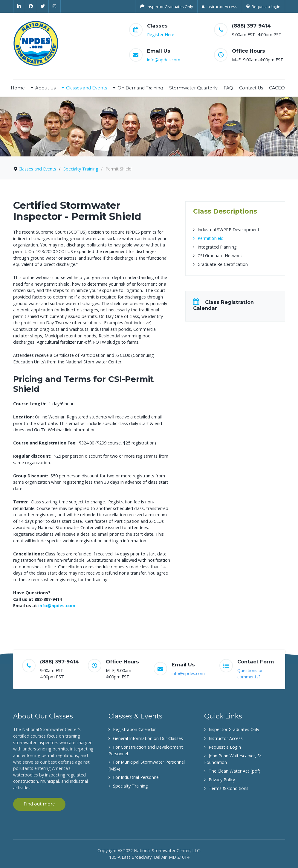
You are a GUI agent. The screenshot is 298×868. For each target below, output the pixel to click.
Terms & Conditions (229, 788)
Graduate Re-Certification (223, 264)
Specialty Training (130, 786)
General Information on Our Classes (148, 738)
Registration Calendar (134, 729)
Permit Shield (211, 238)
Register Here (161, 35)
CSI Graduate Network (220, 256)
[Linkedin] (19, 6)
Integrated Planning (217, 247)
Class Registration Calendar (223, 305)
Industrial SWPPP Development (229, 230)
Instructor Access (226, 738)
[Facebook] (31, 6)
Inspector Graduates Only (234, 729)
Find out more (39, 804)
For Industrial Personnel (136, 777)
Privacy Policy (222, 780)
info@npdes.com (164, 60)
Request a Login (225, 747)
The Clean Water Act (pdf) (234, 771)
